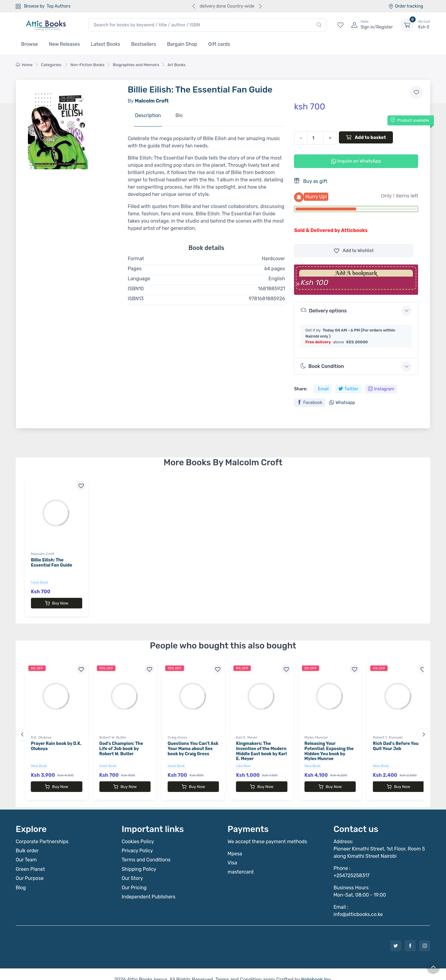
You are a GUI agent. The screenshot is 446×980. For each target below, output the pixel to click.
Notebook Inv (316, 969)
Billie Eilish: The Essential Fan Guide (52, 563)
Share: (301, 389)
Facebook (310, 403)
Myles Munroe (316, 732)
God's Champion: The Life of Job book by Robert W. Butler (121, 743)
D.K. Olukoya (41, 732)
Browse (30, 44)
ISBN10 (136, 289)
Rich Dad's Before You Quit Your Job (396, 741)
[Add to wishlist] (416, 93)
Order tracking (406, 6)
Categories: (51, 65)
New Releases (64, 44)
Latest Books (106, 44)
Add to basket (366, 137)
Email (323, 389)
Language (139, 279)
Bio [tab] (179, 115)
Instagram (381, 389)
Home (24, 65)
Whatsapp (342, 403)
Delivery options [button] (323, 310)
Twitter (348, 389)
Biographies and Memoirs (136, 65)
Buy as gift (311, 181)
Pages (135, 269)
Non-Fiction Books (87, 65)
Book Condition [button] (322, 366)
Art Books (176, 65)
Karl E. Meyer (247, 732)
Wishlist (354, 251)
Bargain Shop (182, 44)
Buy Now (57, 603)
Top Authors (59, 6)
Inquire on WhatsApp (356, 161)
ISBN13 (136, 299)
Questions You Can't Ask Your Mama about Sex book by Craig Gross (193, 743)
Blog (21, 877)
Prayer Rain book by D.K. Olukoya (56, 741)
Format (136, 259)
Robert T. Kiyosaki (388, 732)
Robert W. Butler (113, 732)
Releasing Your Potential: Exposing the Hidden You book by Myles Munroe (329, 746)
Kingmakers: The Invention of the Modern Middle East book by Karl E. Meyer (261, 746)
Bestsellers (144, 44)
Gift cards (219, 44)
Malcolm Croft (43, 554)
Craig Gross (177, 732)
